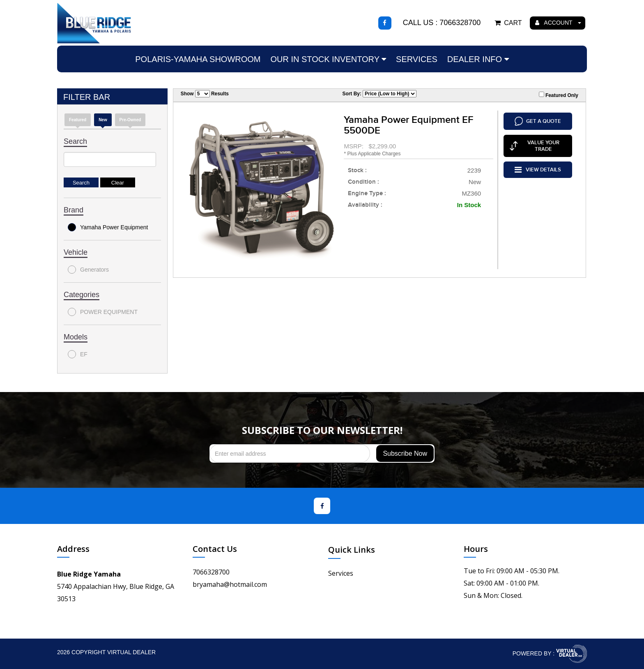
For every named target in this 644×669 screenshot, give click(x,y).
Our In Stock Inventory (328, 59)
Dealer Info (478, 59)
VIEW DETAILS (538, 168)
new (103, 120)
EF (78, 354)
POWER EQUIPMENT (103, 312)
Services (417, 59)
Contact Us (215, 549)
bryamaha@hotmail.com (230, 584)
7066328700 (211, 572)
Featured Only (559, 95)
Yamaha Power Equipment (108, 227)
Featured (78, 120)
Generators (88, 270)
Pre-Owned (130, 120)
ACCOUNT (558, 23)
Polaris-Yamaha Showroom (198, 59)
